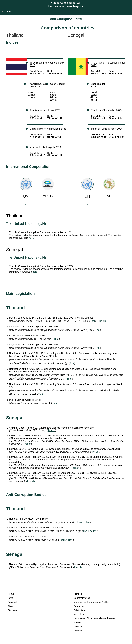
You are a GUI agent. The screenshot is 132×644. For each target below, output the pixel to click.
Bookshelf (79, 631)
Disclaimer (13, 610)
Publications (80, 610)
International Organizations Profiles (91, 602)
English (102, 321)
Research (12, 602)
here (31, 238)
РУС (4, 11)
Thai (92, 321)
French (51, 430)
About (11, 606)
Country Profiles (82, 598)
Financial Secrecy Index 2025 (37, 85)
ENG (9, 11)
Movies (77, 622)
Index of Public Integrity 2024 (45, 147)
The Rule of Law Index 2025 (45, 110)
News (10, 598)
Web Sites (79, 614)
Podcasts (78, 626)
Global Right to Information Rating (48, 129)
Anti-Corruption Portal (66, 19)
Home (11, 594)
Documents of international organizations (94, 618)
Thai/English (83, 522)
